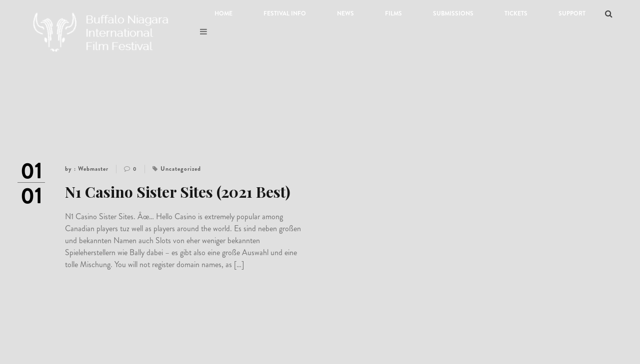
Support (572, 13)
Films (393, 13)
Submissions (453, 13)
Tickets (516, 13)
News (345, 13)
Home (223, 13)
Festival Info (285, 13)
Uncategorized (181, 169)
